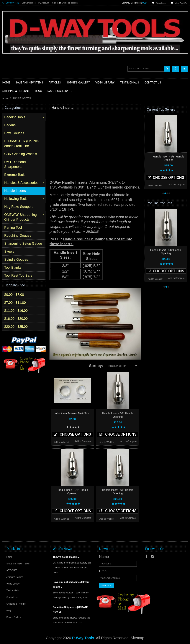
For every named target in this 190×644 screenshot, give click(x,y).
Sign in (55, 3)
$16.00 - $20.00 (16, 318)
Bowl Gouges (15, 133)
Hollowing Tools (16, 199)
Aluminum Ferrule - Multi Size (72, 413)
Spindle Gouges (17, 260)
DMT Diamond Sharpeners (15, 164)
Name (104, 557)
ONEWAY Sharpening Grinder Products (21, 217)
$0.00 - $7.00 (14, 294)
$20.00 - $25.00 (16, 326)
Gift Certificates (29, 3)
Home (5, 98)
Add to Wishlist (61, 442)
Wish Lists (161, 3)
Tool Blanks (13, 268)
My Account (44, 3)
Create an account (70, 3)
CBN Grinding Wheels (21, 154)
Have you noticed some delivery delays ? (71, 584)
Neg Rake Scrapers (19, 207)
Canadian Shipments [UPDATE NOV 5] (70, 610)
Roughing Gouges (18, 236)
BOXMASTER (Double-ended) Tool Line (22, 144)
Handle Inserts (15, 191)
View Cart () (181, 3)
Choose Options (72, 434)
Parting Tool (13, 228)
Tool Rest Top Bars (19, 276)
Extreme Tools (15, 175)
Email (104, 571)
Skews (10, 252)
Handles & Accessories (22, 183)
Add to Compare (83, 441)
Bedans (10, 125)
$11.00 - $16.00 (16, 310)
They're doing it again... (66, 557)
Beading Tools (15, 117)
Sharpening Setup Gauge (23, 244)
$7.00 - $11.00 (15, 302)
